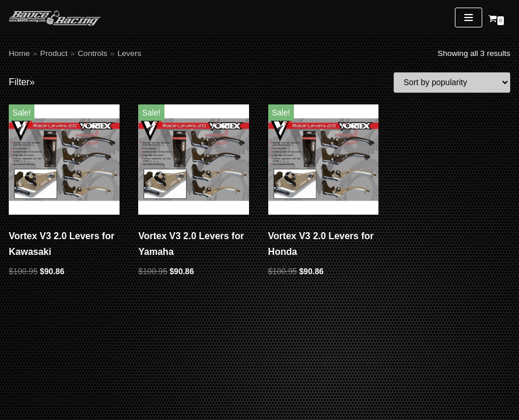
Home (19, 53)
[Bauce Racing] (55, 18)
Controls (92, 53)
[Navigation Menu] (469, 17)
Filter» (22, 82)
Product (54, 53)
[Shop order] (452, 83)
